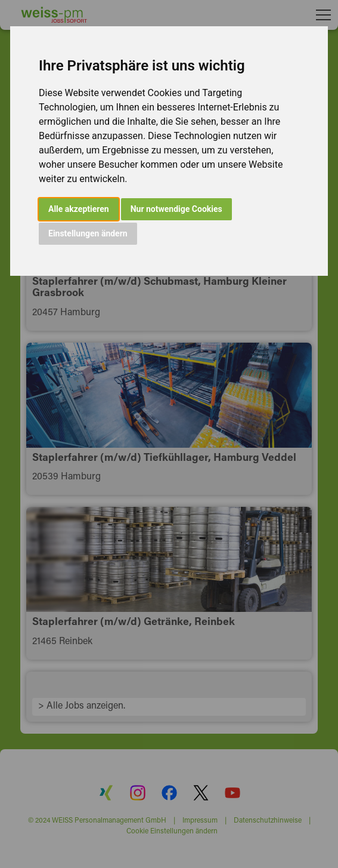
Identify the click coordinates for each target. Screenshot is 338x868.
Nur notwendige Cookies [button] (176, 209)
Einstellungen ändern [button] (88, 233)
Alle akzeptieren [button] (79, 209)
